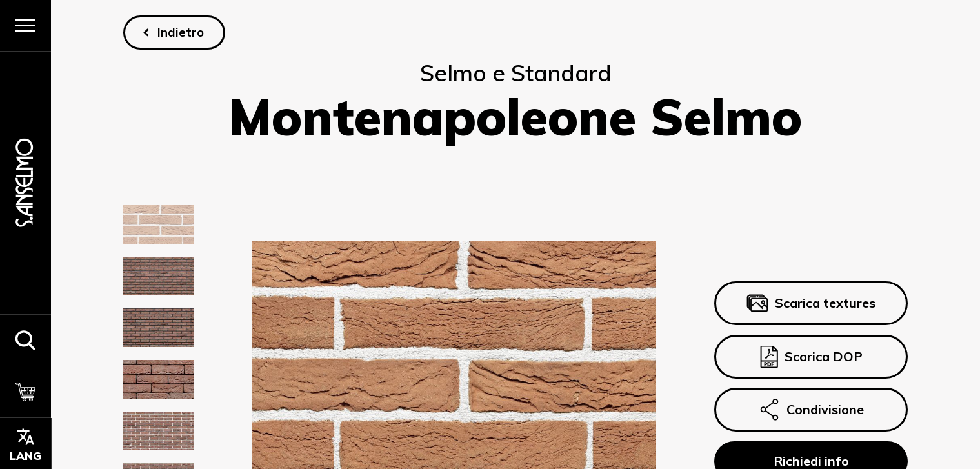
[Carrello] (25, 392)
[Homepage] (25, 183)
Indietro (181, 32)
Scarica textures (811, 303)
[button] (25, 340)
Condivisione (811, 410)
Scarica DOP (811, 356)
